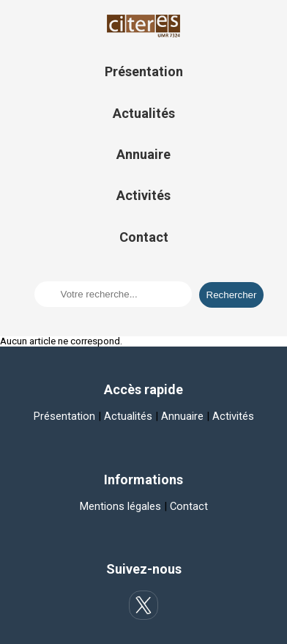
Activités (143, 195)
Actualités (144, 113)
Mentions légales (120, 506)
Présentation (144, 71)
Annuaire (143, 154)
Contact (144, 237)
